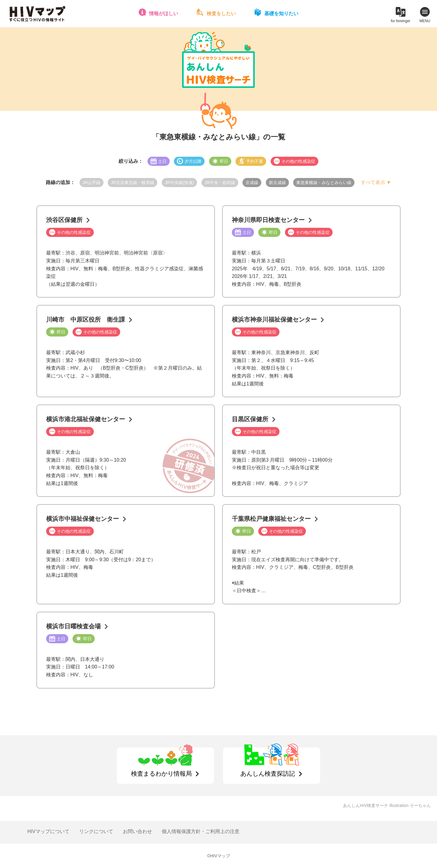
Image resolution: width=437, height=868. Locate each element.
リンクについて (96, 831)
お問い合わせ (137, 831)
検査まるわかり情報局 (161, 774)
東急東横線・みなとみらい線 (324, 183)
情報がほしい (164, 14)
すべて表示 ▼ (376, 182)
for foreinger (401, 21)
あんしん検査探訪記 (268, 774)
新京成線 (277, 183)
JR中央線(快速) (179, 183)
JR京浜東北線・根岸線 (132, 183)
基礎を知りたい (281, 14)
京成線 (252, 183)
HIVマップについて (48, 831)
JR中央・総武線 (220, 183)
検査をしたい (221, 14)
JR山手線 (91, 183)
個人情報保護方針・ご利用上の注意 (201, 831)
